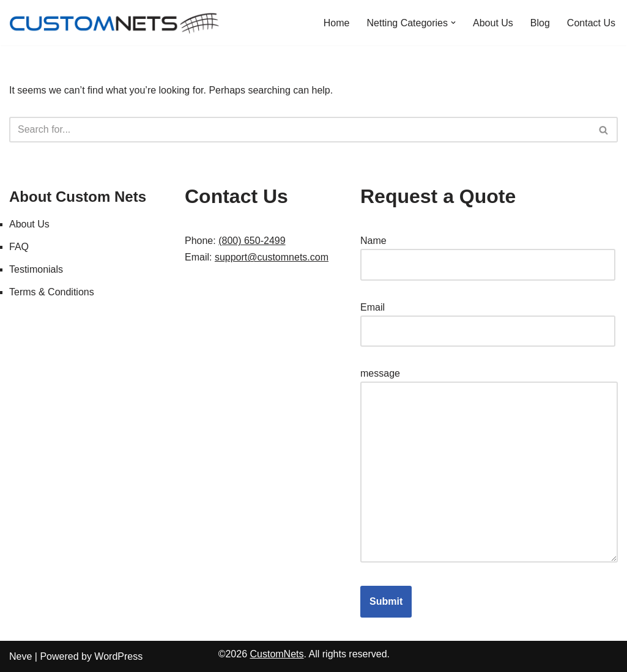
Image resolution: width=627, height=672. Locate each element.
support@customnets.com (272, 257)
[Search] (300, 130)
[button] (453, 23)
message (489, 466)
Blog (540, 23)
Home (337, 23)
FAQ (19, 247)
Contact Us (591, 23)
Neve (20, 656)
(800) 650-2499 (252, 241)
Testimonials (36, 269)
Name (488, 253)
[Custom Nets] (116, 23)
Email (488, 319)
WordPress (118, 656)
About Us (493, 23)
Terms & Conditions (52, 292)
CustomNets (276, 654)
